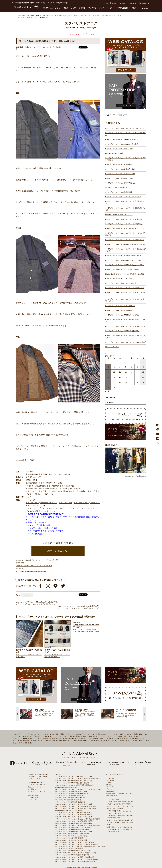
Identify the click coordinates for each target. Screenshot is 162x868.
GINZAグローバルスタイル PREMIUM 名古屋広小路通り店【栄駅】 (74, 823)
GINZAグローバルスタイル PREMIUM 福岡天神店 (122, 331)
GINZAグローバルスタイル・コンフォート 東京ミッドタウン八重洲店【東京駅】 (78, 789)
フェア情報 (92, 8)
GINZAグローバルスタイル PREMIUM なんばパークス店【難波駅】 (74, 832)
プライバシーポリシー (113, 789)
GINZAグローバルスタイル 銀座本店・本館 (120, 169)
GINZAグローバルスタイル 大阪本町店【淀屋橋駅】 (70, 838)
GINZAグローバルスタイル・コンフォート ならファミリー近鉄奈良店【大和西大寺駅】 (80, 846)
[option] (40, 714)
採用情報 (122, 3)
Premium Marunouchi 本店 (114, 153)
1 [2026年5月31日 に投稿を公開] (143, 362)
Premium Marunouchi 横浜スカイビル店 (119, 215)
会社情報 (106, 3)
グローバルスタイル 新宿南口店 (116, 188)
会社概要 (109, 783)
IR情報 (114, 3)
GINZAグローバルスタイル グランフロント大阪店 (122, 269)
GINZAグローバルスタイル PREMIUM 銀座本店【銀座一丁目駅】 (74, 781)
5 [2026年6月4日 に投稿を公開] (126, 367)
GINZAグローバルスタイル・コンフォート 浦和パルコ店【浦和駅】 (74, 817)
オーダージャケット (49, 503)
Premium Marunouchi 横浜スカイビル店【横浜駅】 (69, 810)
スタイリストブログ (34, 779)
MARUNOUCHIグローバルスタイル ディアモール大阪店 (125, 274)
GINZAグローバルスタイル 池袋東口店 (119, 192)
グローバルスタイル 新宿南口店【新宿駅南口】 (68, 800)
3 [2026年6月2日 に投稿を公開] (114, 367)
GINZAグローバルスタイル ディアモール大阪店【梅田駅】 (72, 836)
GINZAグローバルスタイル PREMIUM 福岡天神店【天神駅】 (72, 855)
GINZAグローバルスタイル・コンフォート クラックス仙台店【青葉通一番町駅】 (78, 779)
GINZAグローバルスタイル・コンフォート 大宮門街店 (124, 224)
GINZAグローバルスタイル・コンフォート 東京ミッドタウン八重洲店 (125, 159)
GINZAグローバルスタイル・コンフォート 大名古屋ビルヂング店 (125, 250)
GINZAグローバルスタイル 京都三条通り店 (120, 306)
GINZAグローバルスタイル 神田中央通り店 (120, 183)
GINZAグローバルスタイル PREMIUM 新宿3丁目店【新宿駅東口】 (74, 785)
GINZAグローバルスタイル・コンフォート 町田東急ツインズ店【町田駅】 (76, 808)
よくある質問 (110, 778)
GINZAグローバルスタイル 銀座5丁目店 (119, 178)
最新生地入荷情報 (33, 795)
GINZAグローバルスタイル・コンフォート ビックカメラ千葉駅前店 (125, 234)
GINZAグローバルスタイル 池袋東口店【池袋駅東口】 (70, 802)
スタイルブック (33, 799)
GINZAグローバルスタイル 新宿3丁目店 (119, 149)
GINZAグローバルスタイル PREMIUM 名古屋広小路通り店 (125, 244)
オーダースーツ (32, 503)
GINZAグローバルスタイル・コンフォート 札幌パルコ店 (125, 128)
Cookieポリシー (111, 791)
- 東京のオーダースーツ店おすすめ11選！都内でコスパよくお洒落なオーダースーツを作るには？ (120, 822)
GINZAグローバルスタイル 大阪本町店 (119, 279)
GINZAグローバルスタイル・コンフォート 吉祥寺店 (123, 197)
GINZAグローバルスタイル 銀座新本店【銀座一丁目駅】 (71, 791)
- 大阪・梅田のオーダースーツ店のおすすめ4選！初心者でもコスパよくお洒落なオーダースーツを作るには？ (120, 829)
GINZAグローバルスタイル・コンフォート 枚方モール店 (125, 288)
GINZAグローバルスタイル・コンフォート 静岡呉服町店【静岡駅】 (74, 821)
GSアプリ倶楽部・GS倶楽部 (126, 8)
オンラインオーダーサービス (37, 791)
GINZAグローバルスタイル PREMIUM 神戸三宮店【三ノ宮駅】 (73, 851)
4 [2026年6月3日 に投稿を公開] (120, 367)
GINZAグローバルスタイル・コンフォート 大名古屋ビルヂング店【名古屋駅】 (77, 825)
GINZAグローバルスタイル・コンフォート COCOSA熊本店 (126, 342)
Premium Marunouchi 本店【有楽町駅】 (66, 787)
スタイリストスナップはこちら (81, 34)
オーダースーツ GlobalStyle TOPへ (38, 774)
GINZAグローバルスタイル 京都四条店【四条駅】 (69, 849)
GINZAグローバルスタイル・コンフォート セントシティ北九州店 (125, 337)
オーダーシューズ (81, 503)
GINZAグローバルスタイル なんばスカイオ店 (121, 283)
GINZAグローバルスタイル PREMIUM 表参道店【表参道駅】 (72, 783)
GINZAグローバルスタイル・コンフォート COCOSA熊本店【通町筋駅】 (76, 861)
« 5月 (108, 391)
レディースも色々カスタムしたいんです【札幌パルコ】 (36, 604)
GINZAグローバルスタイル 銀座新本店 (119, 165)
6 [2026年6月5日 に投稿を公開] (131, 367)
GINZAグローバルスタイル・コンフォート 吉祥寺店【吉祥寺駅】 (74, 804)
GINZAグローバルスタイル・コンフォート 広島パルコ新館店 (125, 321)
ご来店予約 (144, 8)
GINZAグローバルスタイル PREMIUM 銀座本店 (122, 140)
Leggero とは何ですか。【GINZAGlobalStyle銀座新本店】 (37, 602)
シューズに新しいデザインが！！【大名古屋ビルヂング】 (79, 608)
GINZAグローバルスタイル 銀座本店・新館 (120, 174)
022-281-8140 (32, 480)
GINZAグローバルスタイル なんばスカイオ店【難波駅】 (71, 840)
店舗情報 (82, 8)
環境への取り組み (112, 795)
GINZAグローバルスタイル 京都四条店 (119, 310)
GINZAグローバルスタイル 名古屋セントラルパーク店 (124, 256)
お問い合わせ (132, 3)
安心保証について (33, 789)
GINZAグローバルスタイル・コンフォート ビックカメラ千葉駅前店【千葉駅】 (77, 819)
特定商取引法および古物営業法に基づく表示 (119, 793)
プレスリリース (111, 787)
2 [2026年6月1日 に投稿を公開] (108, 367)
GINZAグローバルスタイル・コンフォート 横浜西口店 (124, 219)
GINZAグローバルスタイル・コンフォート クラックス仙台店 (125, 134)
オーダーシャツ (65, 503)
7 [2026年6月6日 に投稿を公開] (137, 367)
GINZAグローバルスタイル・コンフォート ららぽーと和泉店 (125, 293)
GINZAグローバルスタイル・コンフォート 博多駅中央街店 (125, 326)
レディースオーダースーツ (37, 508)
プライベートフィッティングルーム (38, 777)
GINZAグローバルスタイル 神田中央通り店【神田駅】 (70, 798)
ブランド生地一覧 (33, 797)
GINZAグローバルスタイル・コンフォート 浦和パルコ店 (125, 228)
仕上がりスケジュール (35, 787)
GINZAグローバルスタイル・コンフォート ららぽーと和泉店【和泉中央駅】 (77, 844)
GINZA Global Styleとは (52, 8)
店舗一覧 (57, 774)
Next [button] (145, 714)
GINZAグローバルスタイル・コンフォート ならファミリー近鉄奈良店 (125, 300)
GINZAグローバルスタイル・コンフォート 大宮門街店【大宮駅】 (74, 815)
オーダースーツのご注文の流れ (37, 785)
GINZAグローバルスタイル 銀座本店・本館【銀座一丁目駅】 (72, 794)
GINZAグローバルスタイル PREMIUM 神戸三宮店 (122, 315)
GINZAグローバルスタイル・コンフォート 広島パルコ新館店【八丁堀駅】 (76, 853)
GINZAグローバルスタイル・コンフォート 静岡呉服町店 (125, 240)
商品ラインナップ (70, 8)
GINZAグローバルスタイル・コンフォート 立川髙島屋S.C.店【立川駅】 (75, 806)
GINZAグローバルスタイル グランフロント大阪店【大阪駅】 (72, 834)
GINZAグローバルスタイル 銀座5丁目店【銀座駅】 (69, 796)
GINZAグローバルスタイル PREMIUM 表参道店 (122, 144)
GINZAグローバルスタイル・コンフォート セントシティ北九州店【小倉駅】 (77, 859)
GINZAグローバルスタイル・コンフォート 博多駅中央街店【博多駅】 (75, 857)
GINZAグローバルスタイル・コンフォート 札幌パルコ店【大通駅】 (74, 777)
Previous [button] (17, 714)
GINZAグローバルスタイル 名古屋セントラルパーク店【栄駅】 (73, 827)
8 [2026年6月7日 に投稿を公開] (143, 367)
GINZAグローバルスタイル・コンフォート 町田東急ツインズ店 (125, 209)
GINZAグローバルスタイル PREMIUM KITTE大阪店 (123, 260)
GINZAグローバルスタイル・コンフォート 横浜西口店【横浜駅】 (74, 813)
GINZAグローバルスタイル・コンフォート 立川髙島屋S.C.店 (125, 202)
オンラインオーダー (106, 8)
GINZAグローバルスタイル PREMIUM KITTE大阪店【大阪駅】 (73, 830)
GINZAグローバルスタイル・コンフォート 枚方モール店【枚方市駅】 (75, 842)
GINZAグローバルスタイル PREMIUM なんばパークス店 (125, 265)
